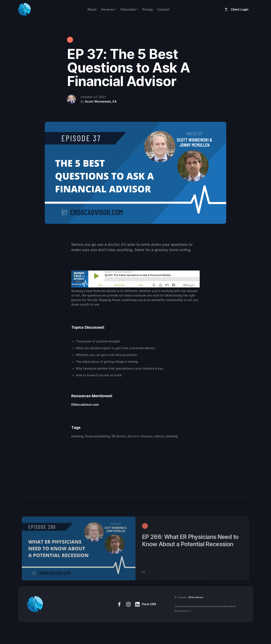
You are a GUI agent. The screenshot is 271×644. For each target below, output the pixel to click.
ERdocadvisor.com (85, 405)
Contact (163, 9)
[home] (24, 9)
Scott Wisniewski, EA (101, 101)
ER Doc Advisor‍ (196, 597)
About (92, 9)
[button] (109, 9)
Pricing (147, 9)
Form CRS (149, 604)
